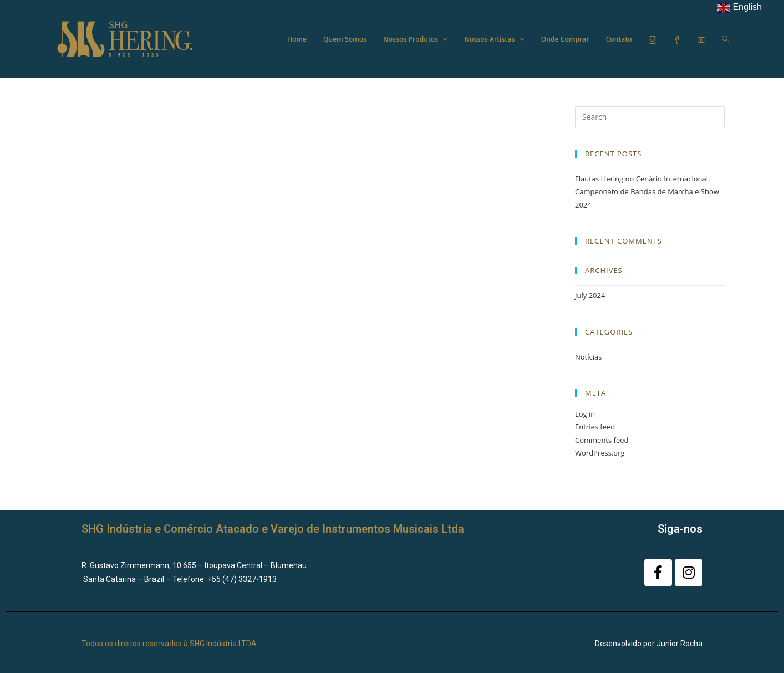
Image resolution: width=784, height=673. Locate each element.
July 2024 (590, 295)
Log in (585, 414)
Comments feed (602, 440)
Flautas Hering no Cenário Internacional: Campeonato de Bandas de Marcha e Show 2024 (647, 192)
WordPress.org (600, 453)
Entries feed (595, 427)
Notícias (588, 357)
